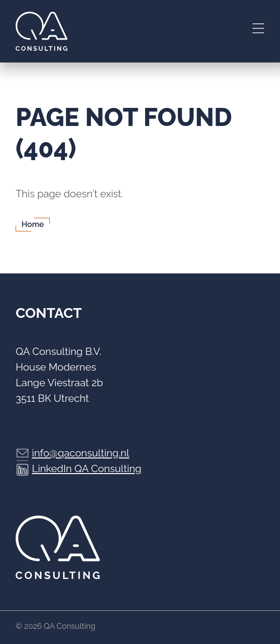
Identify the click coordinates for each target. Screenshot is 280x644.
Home (33, 224)
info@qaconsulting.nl (80, 453)
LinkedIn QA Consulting (86, 468)
